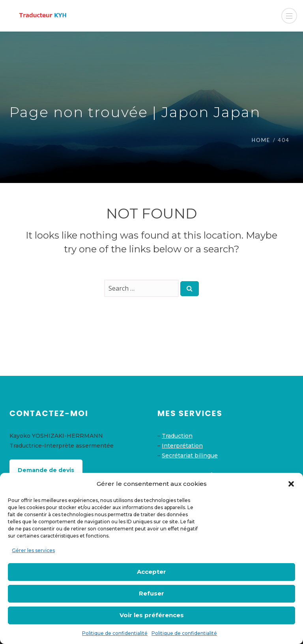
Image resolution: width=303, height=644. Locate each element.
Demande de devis (46, 470)
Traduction (177, 436)
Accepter (151, 572)
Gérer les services (33, 550)
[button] (291, 484)
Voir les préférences (152, 615)
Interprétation (182, 446)
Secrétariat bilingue (190, 455)
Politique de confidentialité (115, 633)
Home (261, 140)
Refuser (151, 593)
